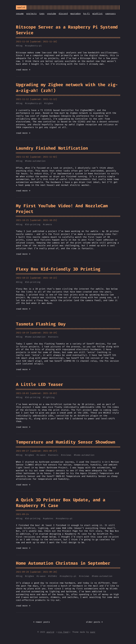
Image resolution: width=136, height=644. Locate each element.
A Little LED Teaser (40, 384)
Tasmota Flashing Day (41, 324)
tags (42, 14)
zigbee (49, 103)
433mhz (53, 576)
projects (31, 14)
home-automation (36, 161)
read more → (23, 70)
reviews (67, 455)
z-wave (42, 455)
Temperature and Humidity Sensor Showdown (66, 442)
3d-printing (33, 224)
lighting (49, 397)
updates (49, 518)
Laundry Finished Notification (52, 148)
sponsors (110, 14)
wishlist (98, 14)
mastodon (76, 14)
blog (20, 46)
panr (93, 632)
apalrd (50, 632)
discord (63, 14)
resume (20, 14)
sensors (54, 337)
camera (48, 224)
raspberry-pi (34, 46)
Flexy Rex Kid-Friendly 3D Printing (58, 269)
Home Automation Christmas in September (63, 563)
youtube (52, 14)
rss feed (63, 632)
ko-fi (86, 14)
